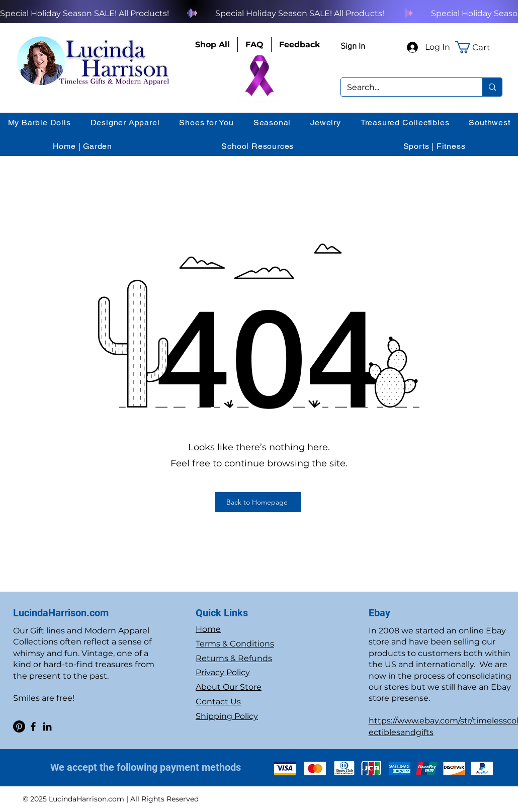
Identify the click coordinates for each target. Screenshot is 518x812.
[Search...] (404, 88)
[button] (479, 47)
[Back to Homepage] (258, 502)
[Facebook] (33, 726)
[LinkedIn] (47, 726)
